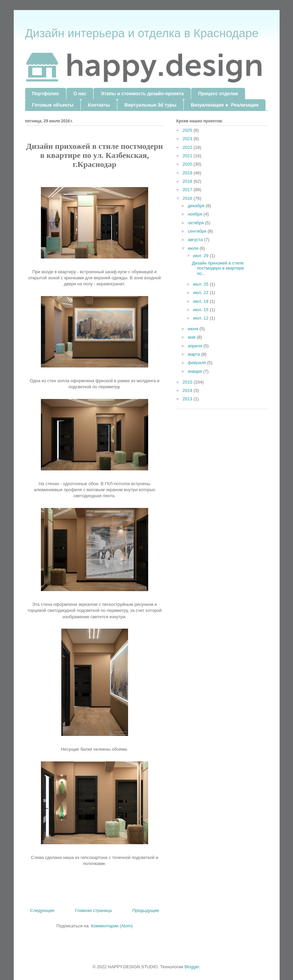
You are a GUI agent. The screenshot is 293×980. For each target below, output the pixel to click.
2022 (188, 147)
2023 (188, 139)
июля (194, 248)
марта (194, 354)
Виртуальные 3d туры (150, 105)
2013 (188, 399)
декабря (197, 206)
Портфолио (46, 94)
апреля (196, 346)
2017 (188, 190)
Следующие (42, 910)
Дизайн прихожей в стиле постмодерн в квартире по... (218, 268)
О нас (80, 94)
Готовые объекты (53, 105)
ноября (196, 214)
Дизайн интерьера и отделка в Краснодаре (142, 33)
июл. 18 (201, 301)
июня (194, 329)
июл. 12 (201, 318)
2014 (188, 390)
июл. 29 (201, 256)
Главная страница (93, 910)
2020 (188, 164)
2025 (188, 130)
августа (196, 240)
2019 (188, 173)
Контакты (99, 105)
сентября (198, 231)
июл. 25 (201, 284)
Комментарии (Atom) (112, 926)
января (195, 371)
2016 (188, 198)
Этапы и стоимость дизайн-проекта (142, 94)
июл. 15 (201, 310)
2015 (188, 382)
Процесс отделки (218, 94)
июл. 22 (201, 293)
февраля (197, 363)
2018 (188, 181)
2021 (188, 156)
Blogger (192, 967)
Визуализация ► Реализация (225, 105)
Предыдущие (146, 910)
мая (192, 337)
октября (196, 223)
